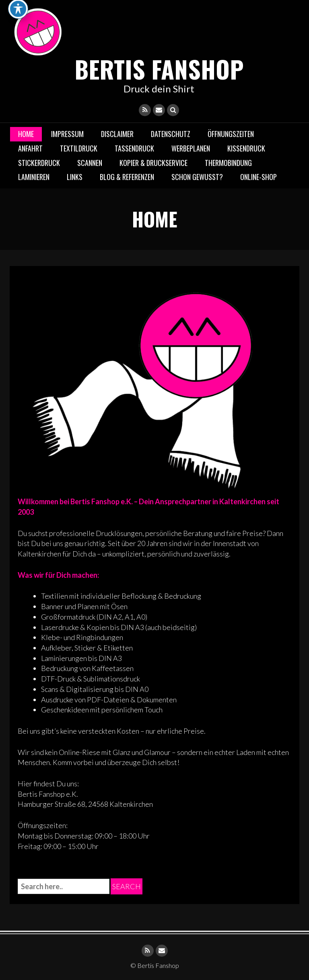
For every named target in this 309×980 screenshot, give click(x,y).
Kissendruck (246, 148)
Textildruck (79, 148)
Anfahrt (30, 148)
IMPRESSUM (67, 134)
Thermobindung (228, 163)
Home (26, 134)
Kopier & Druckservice (153, 163)
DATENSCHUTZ (171, 134)
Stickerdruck (39, 163)
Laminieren (34, 177)
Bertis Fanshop (159, 69)
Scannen (90, 163)
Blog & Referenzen (127, 177)
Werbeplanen (191, 148)
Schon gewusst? (197, 177)
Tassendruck (134, 148)
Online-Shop (259, 177)
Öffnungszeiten (231, 134)
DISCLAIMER (117, 134)
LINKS (75, 177)
